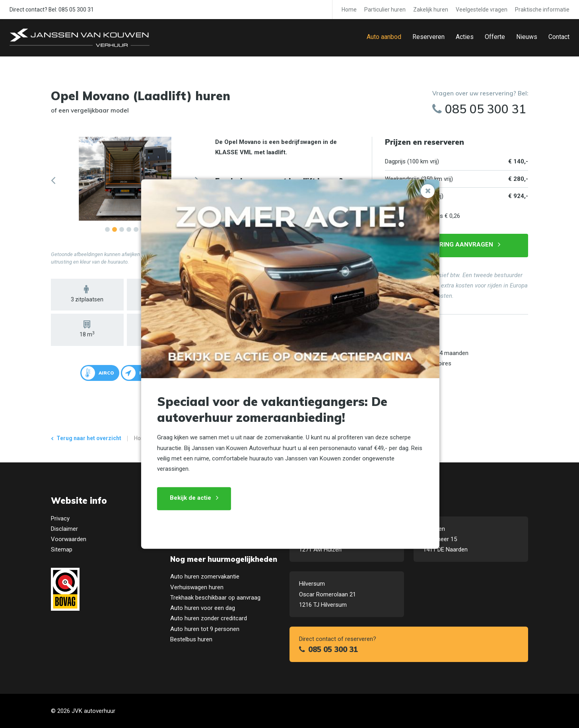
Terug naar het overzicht (89, 438)
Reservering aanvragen (453, 245)
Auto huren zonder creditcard (209, 618)
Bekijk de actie (190, 498)
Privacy (60, 518)
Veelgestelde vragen (482, 10)
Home (349, 10)
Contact (559, 37)
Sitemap (62, 549)
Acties (465, 37)
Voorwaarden (69, 539)
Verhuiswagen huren (197, 587)
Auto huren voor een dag (203, 608)
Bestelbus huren (191, 639)
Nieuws (527, 37)
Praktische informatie (542, 10)
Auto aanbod (384, 37)
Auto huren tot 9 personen (205, 629)
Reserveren (428, 37)
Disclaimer (64, 529)
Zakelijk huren (431, 10)
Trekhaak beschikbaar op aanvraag (215, 598)
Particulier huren (385, 10)
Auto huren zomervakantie (205, 577)
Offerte (495, 37)
